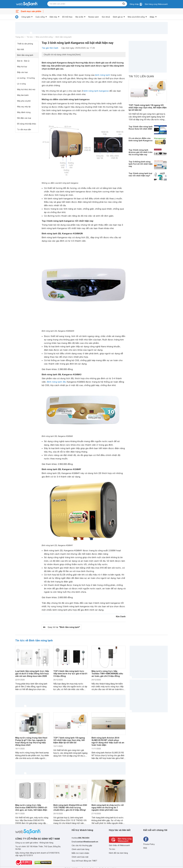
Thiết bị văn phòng (25, 44)
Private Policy (149, 844)
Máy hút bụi (22, 67)
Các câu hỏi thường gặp (82, 846)
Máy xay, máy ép (24, 107)
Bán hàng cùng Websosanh (156, 4)
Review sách (94, 17)
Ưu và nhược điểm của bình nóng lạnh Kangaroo (141, 139)
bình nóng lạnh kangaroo (96, 91)
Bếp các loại (22, 72)
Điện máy (53, 17)
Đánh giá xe (118, 17)
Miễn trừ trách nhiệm (80, 853)
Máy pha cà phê (24, 101)
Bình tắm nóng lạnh (64, 37)
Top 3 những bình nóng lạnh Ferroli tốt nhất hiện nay (141, 164)
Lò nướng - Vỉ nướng (26, 78)
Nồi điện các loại (24, 118)
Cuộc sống (40, 17)
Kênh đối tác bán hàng (118, 853)
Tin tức (30, 37)
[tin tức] (17, 17)
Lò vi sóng (21, 84)
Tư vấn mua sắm (24, 130)
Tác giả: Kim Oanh (50, 48)
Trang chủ (19, 37)
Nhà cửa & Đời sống (136, 17)
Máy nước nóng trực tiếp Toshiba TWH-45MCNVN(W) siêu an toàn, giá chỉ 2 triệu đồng (107, 673)
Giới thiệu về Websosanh (119, 845)
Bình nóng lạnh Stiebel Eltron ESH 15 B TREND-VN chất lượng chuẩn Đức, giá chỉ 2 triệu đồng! (70, 807)
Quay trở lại (64, 627)
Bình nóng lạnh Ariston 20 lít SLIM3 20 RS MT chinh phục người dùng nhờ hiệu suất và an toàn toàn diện (108, 741)
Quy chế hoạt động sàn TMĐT (84, 861)
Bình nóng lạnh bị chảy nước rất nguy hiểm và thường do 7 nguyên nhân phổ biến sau (108, 807)
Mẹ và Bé (79, 17)
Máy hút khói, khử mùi (26, 89)
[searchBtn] (124, 4)
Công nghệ (26, 17)
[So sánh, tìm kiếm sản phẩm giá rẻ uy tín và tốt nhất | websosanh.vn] (27, 4)
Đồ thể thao (67, 17)
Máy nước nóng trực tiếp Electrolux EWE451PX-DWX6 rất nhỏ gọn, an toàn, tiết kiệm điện (31, 807)
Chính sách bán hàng (80, 849)
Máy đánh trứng (24, 112)
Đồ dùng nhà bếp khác (27, 124)
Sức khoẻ (106, 17)
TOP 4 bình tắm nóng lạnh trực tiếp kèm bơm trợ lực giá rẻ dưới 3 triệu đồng (70, 673)
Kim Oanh (121, 616)
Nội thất (21, 49)
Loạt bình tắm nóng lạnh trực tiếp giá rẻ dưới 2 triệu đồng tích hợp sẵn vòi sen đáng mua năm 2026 (32, 673)
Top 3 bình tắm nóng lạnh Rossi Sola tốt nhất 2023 (141, 128)
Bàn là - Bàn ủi (23, 61)
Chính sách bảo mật (80, 857)
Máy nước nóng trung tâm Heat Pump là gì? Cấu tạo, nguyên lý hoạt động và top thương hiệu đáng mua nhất (31, 741)
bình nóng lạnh (103, 75)
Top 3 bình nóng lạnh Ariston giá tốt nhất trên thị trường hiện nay (140, 152)
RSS (145, 848)
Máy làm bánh (23, 95)
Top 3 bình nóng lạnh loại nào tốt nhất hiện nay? (140, 174)
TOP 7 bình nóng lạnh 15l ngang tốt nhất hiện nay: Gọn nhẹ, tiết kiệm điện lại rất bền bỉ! (148, 107)
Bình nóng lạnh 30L (56, 382)
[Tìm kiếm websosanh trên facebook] (146, 839)
